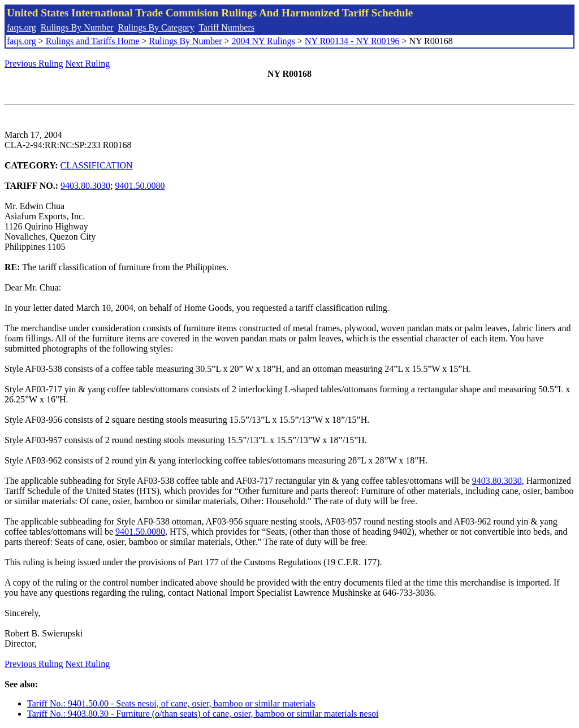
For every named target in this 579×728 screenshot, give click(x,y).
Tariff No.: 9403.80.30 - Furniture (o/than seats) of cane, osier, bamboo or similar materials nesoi (203, 714)
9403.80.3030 (85, 186)
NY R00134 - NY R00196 (352, 41)
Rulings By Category (156, 27)
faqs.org (21, 27)
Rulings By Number (77, 27)
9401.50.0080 (140, 186)
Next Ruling (88, 64)
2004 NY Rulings (263, 41)
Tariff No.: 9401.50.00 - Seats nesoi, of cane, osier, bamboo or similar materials (171, 703)
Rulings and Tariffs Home (93, 41)
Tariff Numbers (226, 27)
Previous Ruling (34, 64)
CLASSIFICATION (97, 165)
